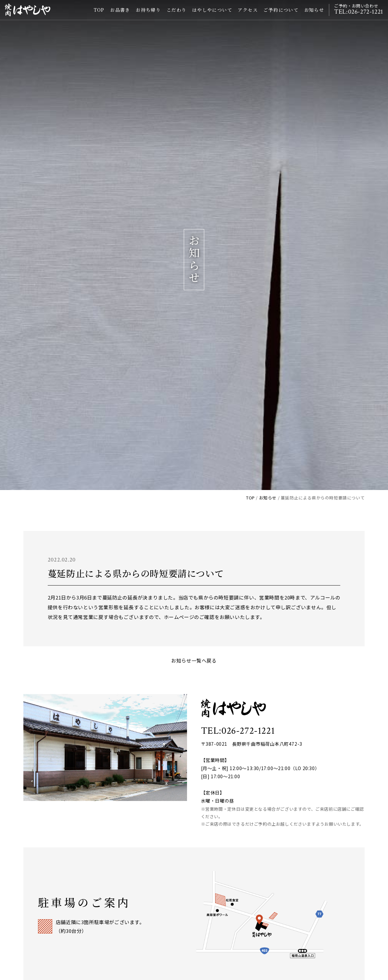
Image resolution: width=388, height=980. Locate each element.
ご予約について (280, 14)
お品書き (119, 14)
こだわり (175, 14)
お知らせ (313, 14)
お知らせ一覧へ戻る (194, 660)
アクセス (246, 14)
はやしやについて (211, 14)
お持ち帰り (147, 14)
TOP (98, 14)
